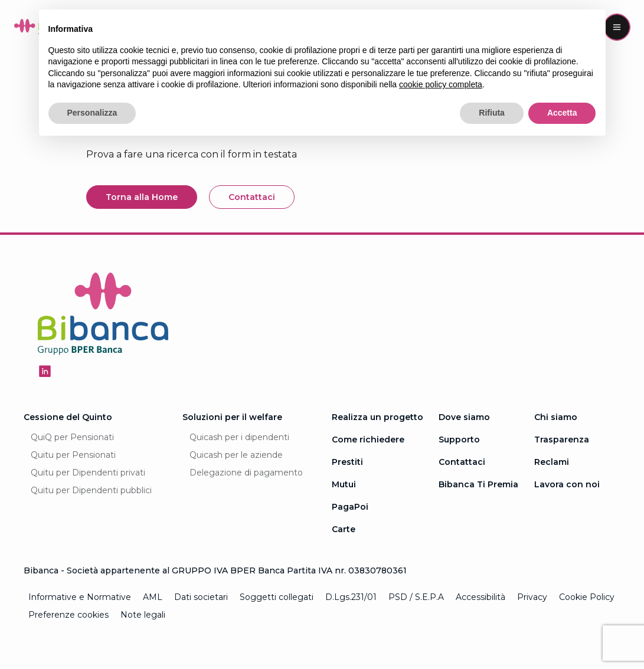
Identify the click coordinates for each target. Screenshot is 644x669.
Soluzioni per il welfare (232, 417)
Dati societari (201, 597)
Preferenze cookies (68, 615)
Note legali (143, 615)
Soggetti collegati (277, 597)
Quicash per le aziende (236, 455)
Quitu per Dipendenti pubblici (91, 490)
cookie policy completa (441, 84)
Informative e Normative (80, 597)
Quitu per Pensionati (73, 455)
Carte (344, 529)
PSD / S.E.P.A (416, 597)
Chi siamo (556, 417)
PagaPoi (350, 507)
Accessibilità (480, 597)
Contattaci (462, 462)
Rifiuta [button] (492, 113)
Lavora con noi (567, 484)
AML (153, 597)
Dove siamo (464, 417)
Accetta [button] (562, 113)
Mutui (344, 484)
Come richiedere (368, 440)
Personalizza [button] (92, 113)
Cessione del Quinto (68, 417)
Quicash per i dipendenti (239, 437)
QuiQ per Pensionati (72, 437)
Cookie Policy (587, 597)
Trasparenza (562, 440)
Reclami (552, 462)
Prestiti (347, 462)
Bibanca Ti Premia (478, 484)
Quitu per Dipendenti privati (88, 473)
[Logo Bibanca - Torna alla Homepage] (103, 316)
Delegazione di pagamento (246, 473)
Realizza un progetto (377, 417)
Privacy (532, 597)
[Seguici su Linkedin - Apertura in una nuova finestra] (45, 371)
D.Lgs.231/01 (351, 597)
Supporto (459, 440)
